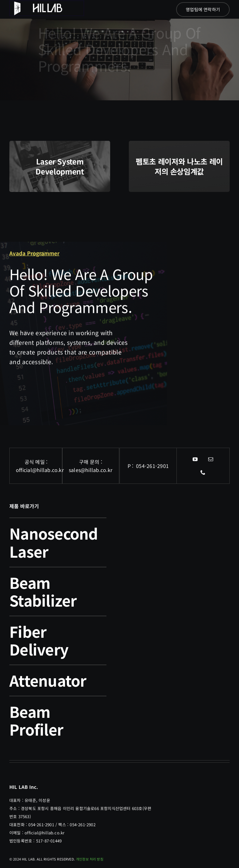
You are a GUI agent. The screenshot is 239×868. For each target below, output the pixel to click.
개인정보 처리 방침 (90, 859)
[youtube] (195, 459)
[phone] (203, 472)
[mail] (211, 459)
